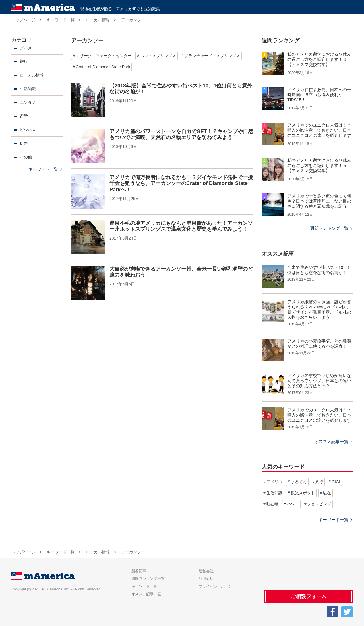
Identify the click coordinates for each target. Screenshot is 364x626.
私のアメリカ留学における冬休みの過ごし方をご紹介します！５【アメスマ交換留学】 (319, 165)
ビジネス (28, 130)
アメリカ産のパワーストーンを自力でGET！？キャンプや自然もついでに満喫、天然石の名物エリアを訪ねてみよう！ (181, 135)
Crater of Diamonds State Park (103, 67)
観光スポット (303, 493)
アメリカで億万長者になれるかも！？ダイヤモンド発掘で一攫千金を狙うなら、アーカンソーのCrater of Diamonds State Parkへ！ (181, 183)
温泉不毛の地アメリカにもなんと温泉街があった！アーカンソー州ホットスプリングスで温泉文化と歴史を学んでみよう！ (181, 226)
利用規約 (206, 579)
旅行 (24, 61)
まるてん (299, 482)
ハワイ (293, 504)
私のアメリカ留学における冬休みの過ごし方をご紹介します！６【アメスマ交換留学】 (319, 59)
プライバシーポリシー (217, 586)
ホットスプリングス (158, 56)
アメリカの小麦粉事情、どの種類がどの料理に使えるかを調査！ (319, 344)
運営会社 (206, 571)
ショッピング (319, 504)
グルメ (26, 48)
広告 (24, 143)
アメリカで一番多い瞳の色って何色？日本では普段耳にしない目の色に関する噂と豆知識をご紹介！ (319, 201)
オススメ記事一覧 (331, 441)
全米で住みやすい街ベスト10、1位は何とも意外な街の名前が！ (318, 270)
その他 (26, 157)
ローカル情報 (32, 75)
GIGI (336, 482)
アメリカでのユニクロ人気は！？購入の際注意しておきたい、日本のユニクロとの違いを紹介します (319, 130)
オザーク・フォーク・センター (104, 56)
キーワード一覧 (43, 169)
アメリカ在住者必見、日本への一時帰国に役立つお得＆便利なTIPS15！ (319, 95)
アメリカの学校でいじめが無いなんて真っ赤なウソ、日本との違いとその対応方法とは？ (319, 381)
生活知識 (28, 89)
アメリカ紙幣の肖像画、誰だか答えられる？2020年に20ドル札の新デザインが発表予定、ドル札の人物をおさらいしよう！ (319, 309)
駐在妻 (272, 504)
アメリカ (274, 482)
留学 (24, 116)
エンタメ (28, 102)
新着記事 (139, 571)
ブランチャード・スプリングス (212, 56)
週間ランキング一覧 (329, 228)
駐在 (327, 493)
